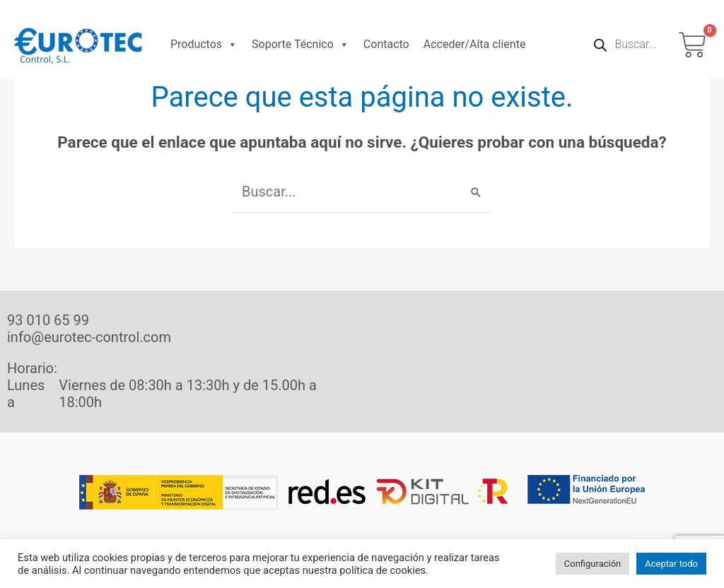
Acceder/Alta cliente (475, 44)
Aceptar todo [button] (671, 564)
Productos (204, 45)
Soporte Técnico (300, 45)
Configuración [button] (593, 564)
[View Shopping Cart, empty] (693, 45)
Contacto (386, 44)
